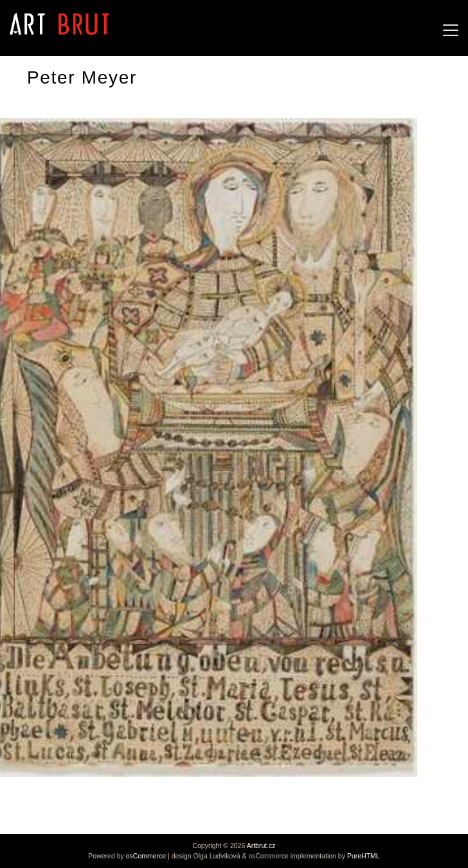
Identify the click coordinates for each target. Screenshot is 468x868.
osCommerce (146, 856)
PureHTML (364, 856)
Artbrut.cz (261, 845)
